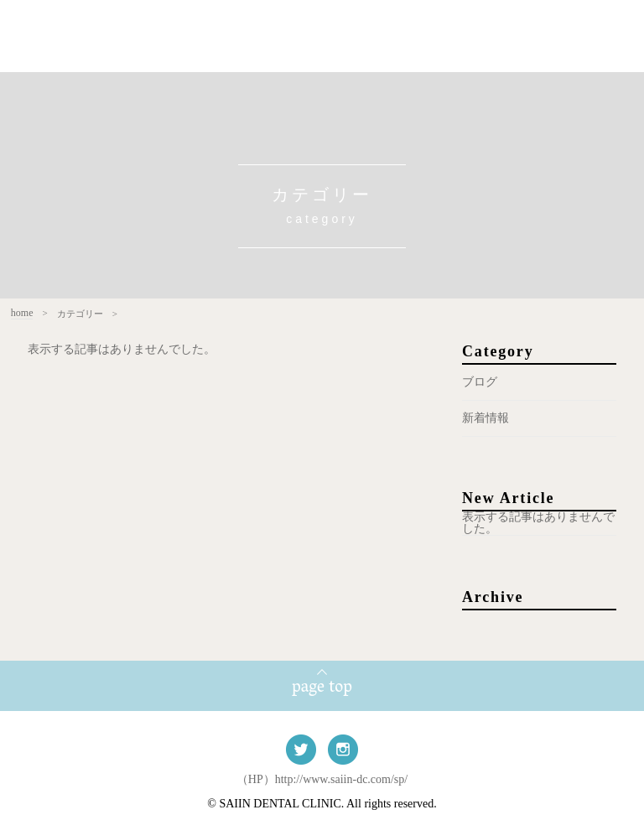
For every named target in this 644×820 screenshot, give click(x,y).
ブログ (480, 382)
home (13, 313)
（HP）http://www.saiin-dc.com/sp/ (322, 779)
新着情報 (486, 418)
